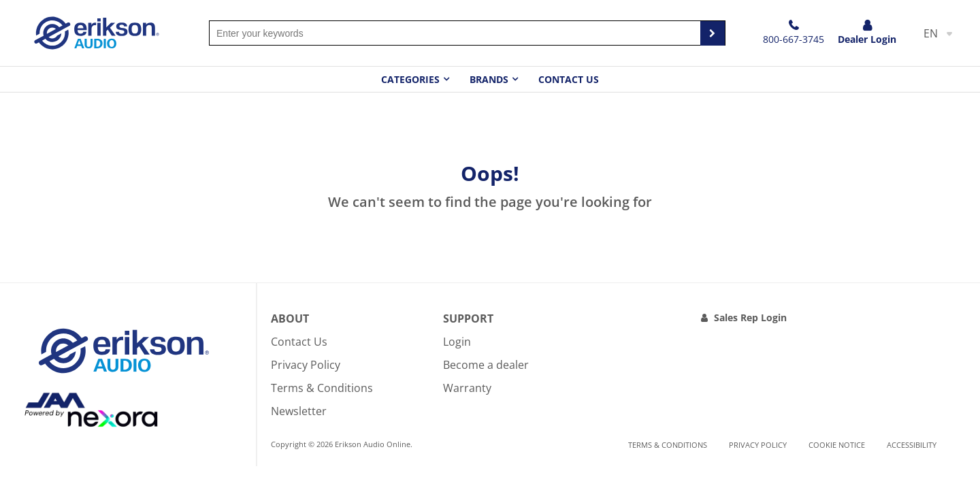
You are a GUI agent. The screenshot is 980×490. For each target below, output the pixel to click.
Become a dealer (486, 365)
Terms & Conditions (322, 388)
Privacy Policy (306, 365)
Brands (489, 79)
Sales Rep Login (750, 317)
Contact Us (569, 79)
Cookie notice (837, 445)
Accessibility (912, 445)
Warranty (467, 388)
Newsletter (299, 411)
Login (457, 342)
